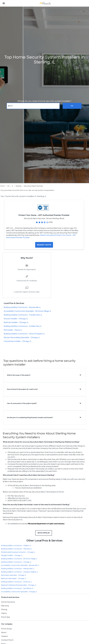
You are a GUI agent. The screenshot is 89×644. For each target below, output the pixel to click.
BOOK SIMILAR (44, 533)
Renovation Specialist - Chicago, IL (14, 575)
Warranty (5, 606)
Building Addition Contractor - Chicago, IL (16, 562)
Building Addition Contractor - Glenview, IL (17, 549)
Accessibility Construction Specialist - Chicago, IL (19, 592)
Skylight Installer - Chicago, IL (12, 555)
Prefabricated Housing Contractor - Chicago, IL (18, 552)
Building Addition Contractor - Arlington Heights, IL (20, 572)
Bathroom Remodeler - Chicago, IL (14, 579)
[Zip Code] (33, 106)
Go (72, 106)
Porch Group (6, 629)
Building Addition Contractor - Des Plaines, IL (17, 588)
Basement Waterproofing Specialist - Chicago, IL (19, 585)
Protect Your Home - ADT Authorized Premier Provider (44, 215)
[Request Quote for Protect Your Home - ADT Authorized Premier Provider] (44, 245)
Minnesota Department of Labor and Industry (46, 524)
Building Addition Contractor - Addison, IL (16, 546)
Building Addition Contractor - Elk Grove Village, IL (19, 559)
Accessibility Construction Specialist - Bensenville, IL (20, 565)
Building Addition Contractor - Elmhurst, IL (16, 582)
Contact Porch (7, 640)
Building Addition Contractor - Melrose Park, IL (18, 569)
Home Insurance (8, 602)
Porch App (6, 617)
